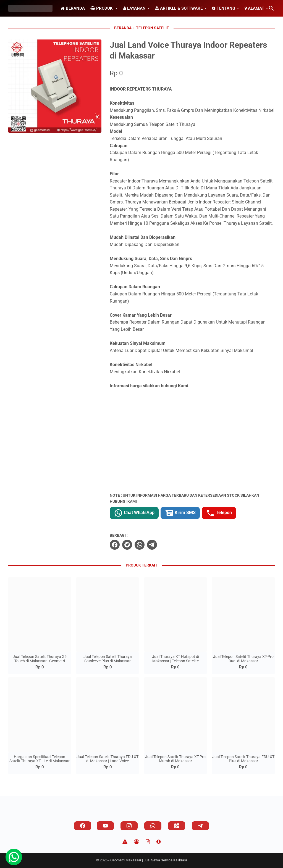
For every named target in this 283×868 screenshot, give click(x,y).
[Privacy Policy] (137, 842)
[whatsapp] (140, 545)
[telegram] (152, 545)
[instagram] (129, 826)
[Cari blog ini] (271, 8)
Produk (102, 8)
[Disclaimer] (125, 842)
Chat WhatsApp (134, 513)
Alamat (254, 8)
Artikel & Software (179, 8)
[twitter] (127, 545)
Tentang (224, 8)
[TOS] (148, 842)
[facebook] (115, 545)
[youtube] (105, 826)
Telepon (219, 513)
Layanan (134, 8)
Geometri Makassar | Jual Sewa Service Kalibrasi (149, 860)
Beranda (73, 8)
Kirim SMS (180, 513)
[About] (158, 842)
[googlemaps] (177, 826)
